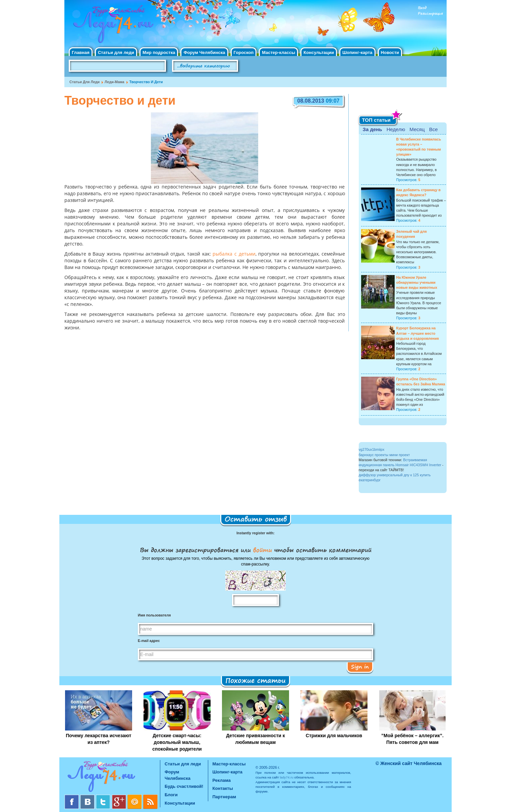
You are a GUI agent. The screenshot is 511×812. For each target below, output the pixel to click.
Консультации (319, 52)
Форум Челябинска (204, 52)
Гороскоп (244, 52)
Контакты (223, 788)
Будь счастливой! (184, 786)
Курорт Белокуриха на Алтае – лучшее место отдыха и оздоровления (418, 333)
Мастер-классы (278, 52)
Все (434, 129)
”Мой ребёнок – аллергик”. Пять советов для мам (412, 739)
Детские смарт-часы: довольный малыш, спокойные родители (177, 742)
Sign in (360, 666)
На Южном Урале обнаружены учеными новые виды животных (417, 282)
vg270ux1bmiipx (372, 449)
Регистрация (430, 14)
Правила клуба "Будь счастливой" (421, 68)
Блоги (171, 795)
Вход (422, 8)
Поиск (257, 66)
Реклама (222, 780)
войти (263, 550)
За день (373, 129)
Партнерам (224, 797)
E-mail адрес (149, 641)
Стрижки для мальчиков (334, 736)
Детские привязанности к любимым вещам (255, 739)
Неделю (396, 129)
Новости (390, 52)
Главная (81, 52)
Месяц (417, 129)
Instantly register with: (255, 533)
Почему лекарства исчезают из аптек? (98, 739)
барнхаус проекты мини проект (384, 455)
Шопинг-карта (357, 52)
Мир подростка (159, 52)
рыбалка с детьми (234, 254)
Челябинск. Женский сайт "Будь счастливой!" (112, 26)
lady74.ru (287, 777)
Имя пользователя (154, 615)
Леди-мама (115, 82)
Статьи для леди (116, 52)
